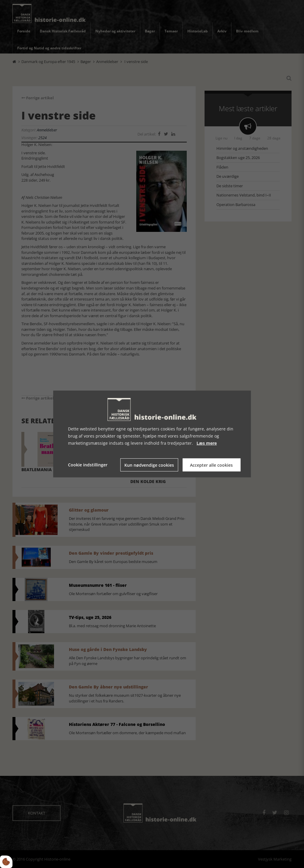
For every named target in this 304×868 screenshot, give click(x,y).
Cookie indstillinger (88, 465)
